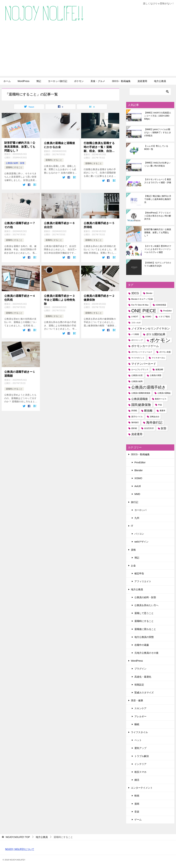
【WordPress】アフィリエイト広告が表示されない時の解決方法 (158, 216)
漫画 (137, 804)
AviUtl (137, 486)
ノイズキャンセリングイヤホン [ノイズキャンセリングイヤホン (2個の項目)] (151, 328)
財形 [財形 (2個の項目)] (164, 428)
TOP (18, 837)
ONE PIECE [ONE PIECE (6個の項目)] (144, 311)
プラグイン (140, 669)
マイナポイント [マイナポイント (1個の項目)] (138, 358)
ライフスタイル (139, 732)
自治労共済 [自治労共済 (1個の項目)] (149, 428)
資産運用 (142, 81)
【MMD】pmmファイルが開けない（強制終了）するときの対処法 (158, 132)
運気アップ (140, 748)
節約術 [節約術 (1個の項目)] (134, 428)
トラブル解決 (142, 756)
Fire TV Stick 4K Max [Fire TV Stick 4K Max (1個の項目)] (140, 305)
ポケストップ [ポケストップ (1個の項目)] (137, 340)
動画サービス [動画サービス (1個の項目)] (161, 399)
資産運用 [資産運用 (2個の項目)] (137, 434)
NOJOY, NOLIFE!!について (20, 849)
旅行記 (135, 502)
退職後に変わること (145, 629)
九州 (137, 518)
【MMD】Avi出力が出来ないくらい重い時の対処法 (157, 164)
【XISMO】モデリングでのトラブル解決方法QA (158, 264)
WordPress (23, 81)
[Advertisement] (88, 52)
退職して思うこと (144, 613)
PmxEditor (140, 462)
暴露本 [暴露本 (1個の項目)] (163, 411)
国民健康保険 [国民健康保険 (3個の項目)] (141, 405)
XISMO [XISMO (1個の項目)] (148, 317)
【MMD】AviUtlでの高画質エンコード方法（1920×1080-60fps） (158, 116)
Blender (139, 470)
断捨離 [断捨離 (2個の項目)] (148, 411)
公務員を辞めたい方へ (146, 605)
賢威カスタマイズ (144, 693)
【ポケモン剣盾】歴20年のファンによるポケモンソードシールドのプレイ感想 (158, 249)
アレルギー (140, 716)
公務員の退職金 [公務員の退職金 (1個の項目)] (164, 393)
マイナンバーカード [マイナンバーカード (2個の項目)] (144, 364)
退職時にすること (14, 167)
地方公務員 (160, 81)
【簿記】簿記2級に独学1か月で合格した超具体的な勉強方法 (158, 199)
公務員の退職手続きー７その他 (20, 225)
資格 (133, 550)
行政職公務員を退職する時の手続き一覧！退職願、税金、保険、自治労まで (99, 147)
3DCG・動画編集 (121, 81)
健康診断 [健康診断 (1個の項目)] (159, 369)
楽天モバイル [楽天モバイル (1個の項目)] (137, 417)
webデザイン (141, 542)
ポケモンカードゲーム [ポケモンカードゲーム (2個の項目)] (145, 346)
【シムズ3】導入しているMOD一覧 (156, 148)
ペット (138, 740)
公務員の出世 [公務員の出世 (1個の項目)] (137, 375)
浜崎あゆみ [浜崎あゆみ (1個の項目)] (155, 417)
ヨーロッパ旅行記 (58, 81)
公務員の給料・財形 (15, 163)
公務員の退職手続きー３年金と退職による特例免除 (59, 300)
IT (132, 526)
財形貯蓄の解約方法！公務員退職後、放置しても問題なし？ (20, 147)
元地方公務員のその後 (146, 653)
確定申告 (139, 573)
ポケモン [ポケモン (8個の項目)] (160, 340)
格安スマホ (140, 772)
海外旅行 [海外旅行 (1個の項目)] (135, 422)
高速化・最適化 (143, 677)
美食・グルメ (98, 81)
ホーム (7, 81)
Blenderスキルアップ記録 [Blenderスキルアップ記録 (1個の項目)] (142, 299)
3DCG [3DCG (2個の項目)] (135, 293)
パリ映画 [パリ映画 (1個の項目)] (135, 334)
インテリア (140, 764)
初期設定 (139, 685)
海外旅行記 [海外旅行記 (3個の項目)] (154, 422)
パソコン (139, 534)
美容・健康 (137, 700)
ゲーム (138, 820)
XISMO (138, 478)
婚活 (137, 780)
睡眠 (137, 724)
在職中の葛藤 (142, 645)
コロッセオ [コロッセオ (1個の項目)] (136, 323)
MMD (137, 494)
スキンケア (140, 708)
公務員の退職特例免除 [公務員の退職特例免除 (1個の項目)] (141, 393)
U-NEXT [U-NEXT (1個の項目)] (135, 317)
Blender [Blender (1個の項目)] (149, 293)
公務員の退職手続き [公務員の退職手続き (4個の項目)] (148, 387)
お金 (133, 566)
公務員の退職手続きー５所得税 (99, 225)
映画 (137, 796)
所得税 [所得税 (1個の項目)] (134, 411)
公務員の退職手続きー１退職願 (20, 374)
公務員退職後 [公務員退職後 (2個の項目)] (140, 399)
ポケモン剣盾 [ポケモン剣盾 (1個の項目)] (165, 352)
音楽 (137, 812)
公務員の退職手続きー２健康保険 (99, 298)
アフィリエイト (143, 581)
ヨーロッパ (140, 510)
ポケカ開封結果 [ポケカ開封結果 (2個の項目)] (156, 334)
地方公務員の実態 (144, 637)
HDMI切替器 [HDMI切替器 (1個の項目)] (161, 305)
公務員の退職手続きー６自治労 (59, 225)
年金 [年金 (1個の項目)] (160, 405)
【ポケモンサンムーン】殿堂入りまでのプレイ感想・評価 (158, 181)
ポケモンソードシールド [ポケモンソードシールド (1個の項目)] (142, 352)
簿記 (39, 81)
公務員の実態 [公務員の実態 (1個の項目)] (156, 375)
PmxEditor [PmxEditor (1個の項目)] (167, 311)
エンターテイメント (142, 788)
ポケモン (79, 81)
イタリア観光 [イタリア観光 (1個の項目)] (164, 317)
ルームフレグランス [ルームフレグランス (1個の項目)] (140, 369)
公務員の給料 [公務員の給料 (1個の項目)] (137, 381)
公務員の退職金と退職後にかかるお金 (59, 145)
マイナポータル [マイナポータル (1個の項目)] (158, 358)
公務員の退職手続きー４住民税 (20, 298)
